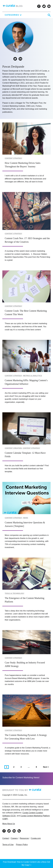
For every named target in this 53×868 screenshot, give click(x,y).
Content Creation (13, 448)
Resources (24, 838)
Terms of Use (8, 845)
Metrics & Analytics (33, 376)
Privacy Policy (22, 845)
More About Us (9, 824)
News (26, 518)
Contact (6, 838)
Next (47, 767)
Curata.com (36, 838)
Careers (14, 838)
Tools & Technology (15, 593)
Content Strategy (13, 158)
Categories (13, 15)
